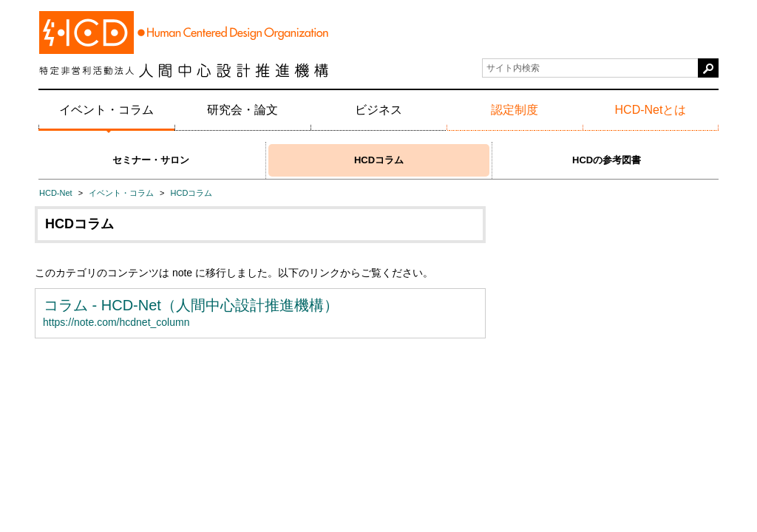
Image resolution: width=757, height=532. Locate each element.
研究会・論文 (242, 110)
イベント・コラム (106, 110)
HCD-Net (56, 193)
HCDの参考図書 (607, 160)
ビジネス (378, 110)
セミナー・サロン (151, 160)
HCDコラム (379, 160)
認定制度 (515, 110)
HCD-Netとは (651, 110)
